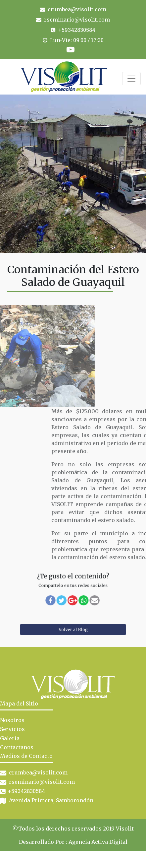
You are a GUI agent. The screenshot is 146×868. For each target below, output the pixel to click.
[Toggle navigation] (131, 79)
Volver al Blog (73, 629)
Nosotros (12, 720)
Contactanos (17, 747)
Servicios (12, 729)
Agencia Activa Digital (98, 842)
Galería (10, 738)
